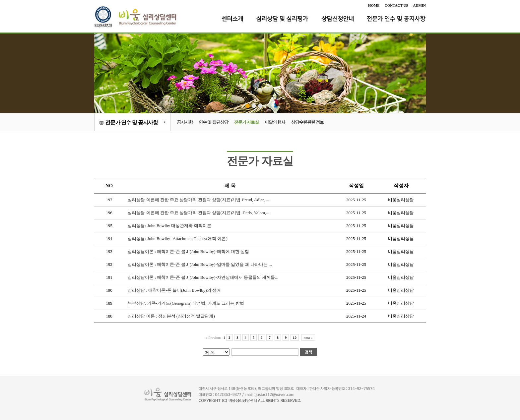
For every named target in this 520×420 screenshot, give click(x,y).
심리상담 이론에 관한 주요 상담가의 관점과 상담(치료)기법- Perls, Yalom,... (198, 213)
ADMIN (420, 5)
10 (295, 337)
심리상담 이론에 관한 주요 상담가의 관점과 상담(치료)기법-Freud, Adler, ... (198, 200)
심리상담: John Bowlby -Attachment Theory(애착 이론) (178, 239)
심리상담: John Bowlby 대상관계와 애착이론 (169, 226)
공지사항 (185, 122)
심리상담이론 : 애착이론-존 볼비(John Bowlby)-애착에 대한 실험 (188, 251)
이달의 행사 (275, 122)
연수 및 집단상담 (213, 122)
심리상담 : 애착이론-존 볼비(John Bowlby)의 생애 (174, 290)
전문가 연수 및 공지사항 (131, 122)
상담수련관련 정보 (307, 122)
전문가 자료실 (246, 122)
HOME (374, 5)
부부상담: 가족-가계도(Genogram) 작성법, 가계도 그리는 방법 (186, 303)
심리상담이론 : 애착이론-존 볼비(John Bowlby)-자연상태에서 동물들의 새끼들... (203, 277)
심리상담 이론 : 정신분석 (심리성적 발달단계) (171, 316)
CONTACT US (396, 5)
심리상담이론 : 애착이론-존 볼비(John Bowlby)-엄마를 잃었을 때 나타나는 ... (200, 264)
